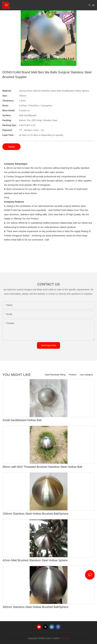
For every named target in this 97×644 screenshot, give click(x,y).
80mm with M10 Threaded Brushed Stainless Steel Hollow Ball (42, 467)
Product (72, 375)
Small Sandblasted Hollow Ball (22, 420)
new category (86, 375)
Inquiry (11, 147)
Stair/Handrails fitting (55, 375)
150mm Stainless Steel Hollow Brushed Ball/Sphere (35, 514)
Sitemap (65, 638)
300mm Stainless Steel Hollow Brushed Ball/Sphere (35, 607)
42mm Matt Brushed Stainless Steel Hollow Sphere (35, 560)
